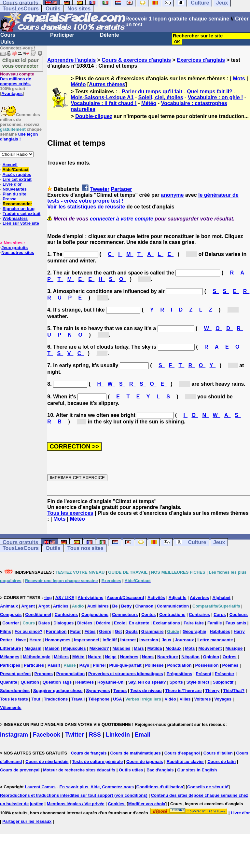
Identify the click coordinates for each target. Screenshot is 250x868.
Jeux (219, 542)
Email (143, 735)
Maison (52, 648)
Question (30, 682)
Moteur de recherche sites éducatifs (79, 770)
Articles (61, 606)
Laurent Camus (40, 787)
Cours (8, 35)
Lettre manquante (215, 640)
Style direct (198, 682)
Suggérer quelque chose (58, 691)
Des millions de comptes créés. (17, 79)
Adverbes (199, 598)
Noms (148, 657)
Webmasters (15, 218)
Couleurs (239, 614)
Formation (56, 631)
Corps (220, 614)
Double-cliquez (94, 116)
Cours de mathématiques (135, 753)
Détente (110, 35)
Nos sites (79, 9)
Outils (53, 9)
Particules (34, 665)
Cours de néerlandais (47, 761)
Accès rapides (17, 174)
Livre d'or (12, 184)
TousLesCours (21, 9)
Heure (35, 640)
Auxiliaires (98, 606)
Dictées (85, 623)
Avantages (12, 93)
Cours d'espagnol (182, 753)
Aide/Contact (15, 170)
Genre (105, 631)
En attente (139, 623)
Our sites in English (197, 770)
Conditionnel (38, 614)
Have (21, 640)
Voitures (202, 699)
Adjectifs (178, 598)
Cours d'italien (218, 753)
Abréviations (91, 598)
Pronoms (44, 674)
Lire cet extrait (17, 179)
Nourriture (168, 657)
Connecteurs (125, 614)
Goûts (132, 631)
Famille (215, 623)
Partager (122, 189)
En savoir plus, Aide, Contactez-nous (97, 787)
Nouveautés (15, 189)
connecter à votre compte (122, 219)
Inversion (149, 640)
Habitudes (220, 631)
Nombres (129, 657)
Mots (239, 79)
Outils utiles (131, 770)
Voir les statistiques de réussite (86, 207)
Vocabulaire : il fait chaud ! (104, 103)
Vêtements (11, 708)
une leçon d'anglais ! (19, 137)
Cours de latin (222, 761)
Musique (234, 648)
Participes (10, 665)
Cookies (116, 804)
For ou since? (28, 631)
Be (115, 606)
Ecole (120, 623)
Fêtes (90, 631)
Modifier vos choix (147, 804)
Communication (173, 606)
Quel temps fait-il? (210, 92)
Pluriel (99, 665)
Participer (62, 35)
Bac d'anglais (160, 770)
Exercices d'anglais (201, 60)
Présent (203, 674)
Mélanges (10, 657)
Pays (84, 665)
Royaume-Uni (111, 682)
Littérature (10, 648)
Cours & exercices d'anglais (136, 60)
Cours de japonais (145, 761)
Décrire (103, 623)
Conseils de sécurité (208, 787)
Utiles (7, 42)
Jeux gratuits (14, 248)
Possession (207, 665)
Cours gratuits (20, 542)
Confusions (66, 614)
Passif (54, 665)
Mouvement (210, 648)
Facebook (47, 735)
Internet (128, 640)
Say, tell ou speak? (147, 682)
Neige (111, 657)
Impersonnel (86, 640)
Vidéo (170, 699)
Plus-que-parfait (125, 665)
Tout (36, 699)
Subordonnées (15, 691)
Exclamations (166, 623)
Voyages (223, 699)
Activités (156, 598)
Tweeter (100, 189)
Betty (126, 606)
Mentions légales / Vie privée (76, 804)
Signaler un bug (19, 209)
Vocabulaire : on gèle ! (215, 97)
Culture (197, 542)
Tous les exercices (70, 513)
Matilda (155, 648)
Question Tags (57, 682)
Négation (190, 657)
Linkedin (118, 735)
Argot (44, 606)
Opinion (211, 657)
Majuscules (75, 648)
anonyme (172, 195)
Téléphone (99, 699)
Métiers (62, 657)
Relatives (84, 682)
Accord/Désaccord (125, 598)
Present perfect (15, 674)
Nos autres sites (18, 253)
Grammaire (153, 631)
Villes (185, 699)
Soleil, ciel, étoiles (161, 97)
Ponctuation (179, 665)
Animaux (9, 606)
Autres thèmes (107, 84)
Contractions (172, 614)
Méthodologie (37, 657)
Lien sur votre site (21, 223)
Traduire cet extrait (21, 214)
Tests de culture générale (97, 761)
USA (117, 699)
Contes (148, 614)
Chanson (144, 606)
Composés (11, 614)
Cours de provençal (20, 770)
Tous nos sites (85, 548)
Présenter (225, 674)
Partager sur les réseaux (27, 821)
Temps (120, 691)
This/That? (234, 691)
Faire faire (194, 623)
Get (118, 631)
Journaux (184, 640)
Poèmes (230, 665)
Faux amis (236, 623)
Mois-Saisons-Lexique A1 (102, 97)
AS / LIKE (65, 598)
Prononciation (70, 674)
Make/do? (99, 648)
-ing (48, 598)
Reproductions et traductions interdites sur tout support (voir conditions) (74, 795)
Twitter (75, 735)
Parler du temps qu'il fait (152, 92)
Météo (78, 84)
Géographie (194, 631)
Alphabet (222, 598)
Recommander (17, 204)
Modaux (173, 648)
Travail (78, 699)
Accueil (10, 165)
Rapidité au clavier (185, 761)
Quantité (9, 682)
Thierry (212, 691)
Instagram (14, 735)
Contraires (199, 614)
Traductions (56, 699)
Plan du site (14, 194)
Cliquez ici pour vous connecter (21, 63)
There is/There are (184, 691)
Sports (176, 682)
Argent (28, 606)
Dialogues (63, 623)
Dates (44, 623)
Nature (95, 657)
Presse (10, 199)
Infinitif (110, 640)
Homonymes (58, 640)
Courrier (11, 623)
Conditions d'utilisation (160, 787)
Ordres (230, 657)
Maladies (122, 648)
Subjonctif (223, 682)
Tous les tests (14, 699)
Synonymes (98, 691)
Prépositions (180, 674)
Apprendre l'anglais (71, 60)
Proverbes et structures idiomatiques (126, 674)
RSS (95, 735)
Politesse (154, 665)
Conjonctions (95, 614)
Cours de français (89, 753)
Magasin (33, 648)
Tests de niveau (146, 691)
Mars (139, 648)
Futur (75, 631)
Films (6, 631)
